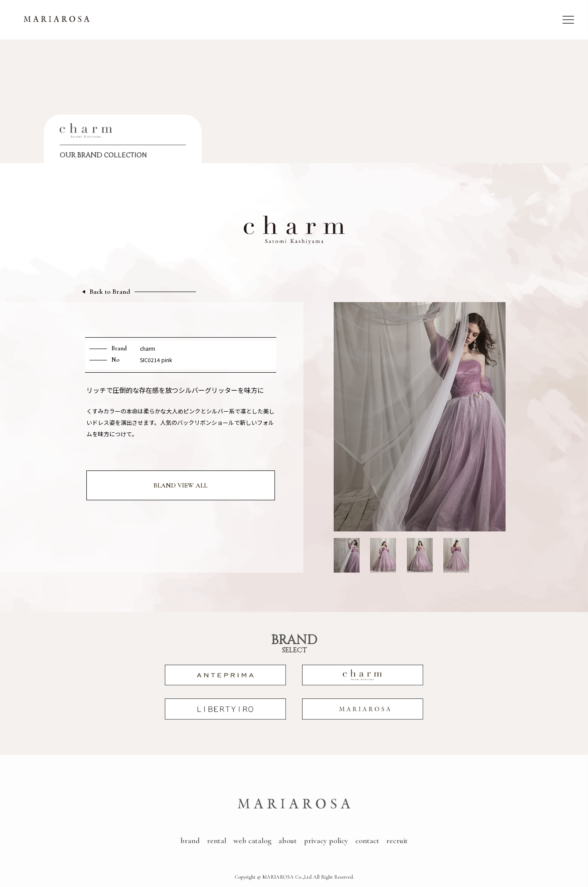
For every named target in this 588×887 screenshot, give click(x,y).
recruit (397, 841)
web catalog (252, 841)
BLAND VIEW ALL (180, 485)
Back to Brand (110, 292)
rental (217, 841)
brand (190, 841)
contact (367, 841)
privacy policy (326, 841)
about (288, 841)
